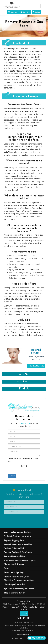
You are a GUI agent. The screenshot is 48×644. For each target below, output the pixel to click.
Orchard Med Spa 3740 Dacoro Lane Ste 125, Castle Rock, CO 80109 (24, 603)
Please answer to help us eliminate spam (23, 460)
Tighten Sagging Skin (14, 541)
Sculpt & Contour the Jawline (17, 536)
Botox (31, 357)
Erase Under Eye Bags (14, 573)
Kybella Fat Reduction (38, 358)
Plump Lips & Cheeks (14, 564)
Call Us (24, 613)
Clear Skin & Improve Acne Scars (19, 580)
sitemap (15, 630)
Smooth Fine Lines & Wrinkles (18, 545)
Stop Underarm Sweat (14, 593)
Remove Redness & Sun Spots (18, 552)
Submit (12, 476)
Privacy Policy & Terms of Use (24, 622)
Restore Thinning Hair (14, 548)
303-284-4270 (24, 424)
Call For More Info (36, 366)
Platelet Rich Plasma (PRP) (17, 577)
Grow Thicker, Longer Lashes (17, 532)
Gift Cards (24, 382)
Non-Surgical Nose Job (15, 585)
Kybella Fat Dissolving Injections (19, 589)
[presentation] (19, 519)
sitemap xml (22, 630)
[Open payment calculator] (37, 638)
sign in (34, 630)
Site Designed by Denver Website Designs (24, 638)
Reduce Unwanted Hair (15, 557)
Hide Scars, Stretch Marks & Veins (20, 561)
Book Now (24, 374)
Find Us (24, 389)
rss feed (29, 630)
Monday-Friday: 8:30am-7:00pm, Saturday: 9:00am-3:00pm (24, 608)
